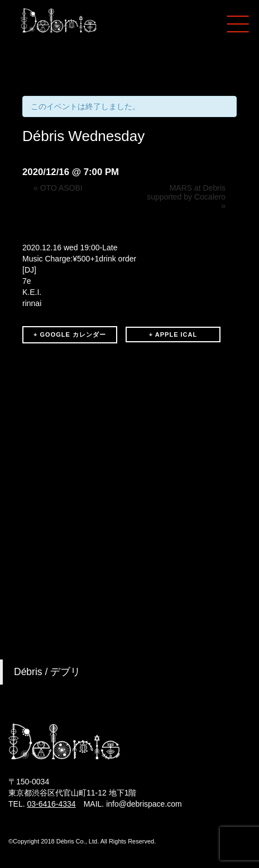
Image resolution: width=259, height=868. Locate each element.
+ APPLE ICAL (173, 334)
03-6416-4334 (51, 804)
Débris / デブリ (47, 672)
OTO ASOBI (58, 188)
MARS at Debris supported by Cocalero (186, 197)
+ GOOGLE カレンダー (70, 334)
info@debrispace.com (144, 804)
